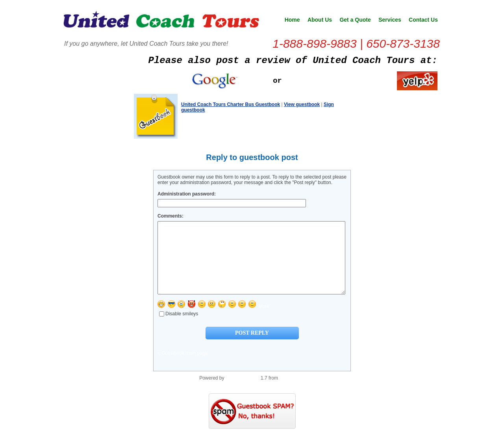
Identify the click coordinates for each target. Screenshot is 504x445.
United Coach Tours (161, 22)
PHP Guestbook (243, 392)
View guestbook (302, 104)
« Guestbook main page (183, 367)
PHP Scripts (292, 392)
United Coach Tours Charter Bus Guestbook (231, 104)
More (264, 320)
